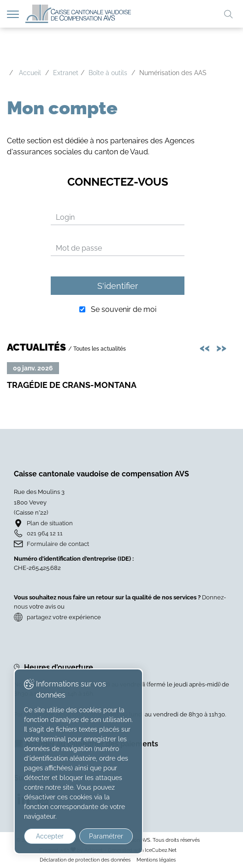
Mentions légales (156, 860)
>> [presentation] (223, 347)
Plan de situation (50, 523)
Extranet (66, 73)
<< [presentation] (206, 347)
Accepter (50, 836)
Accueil (30, 73)
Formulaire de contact (58, 544)
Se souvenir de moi (124, 309)
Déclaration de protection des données (85, 860)
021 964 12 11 (45, 533)
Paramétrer (106, 836)
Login (65, 217)
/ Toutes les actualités (97, 349)
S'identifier (118, 286)
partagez (39, 617)
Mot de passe (79, 248)
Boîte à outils (108, 73)
